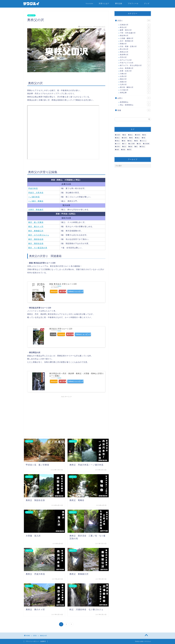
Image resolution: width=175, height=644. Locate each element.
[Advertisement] (66, 414)
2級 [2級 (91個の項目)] (145, 135)
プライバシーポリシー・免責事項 (36, 641)
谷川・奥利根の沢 (135, 41)
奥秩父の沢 (31, 15)
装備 (134, 110)
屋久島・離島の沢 (135, 87)
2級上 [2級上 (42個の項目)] (118, 138)
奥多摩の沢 (135, 55)
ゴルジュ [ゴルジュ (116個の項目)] (144, 141)
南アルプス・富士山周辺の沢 (135, 65)
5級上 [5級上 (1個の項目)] (131, 141)
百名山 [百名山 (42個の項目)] (143, 147)
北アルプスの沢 (135, 60)
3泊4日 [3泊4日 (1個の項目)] (125, 138)
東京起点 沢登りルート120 (61, 329)
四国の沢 (135, 82)
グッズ (147, 3)
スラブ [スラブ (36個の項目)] (118, 144)
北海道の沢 (135, 25)
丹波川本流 (33, 188)
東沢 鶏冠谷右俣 (36, 239)
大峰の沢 (135, 74)
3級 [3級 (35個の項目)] (132, 138)
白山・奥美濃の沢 (135, 68)
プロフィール (133, 3)
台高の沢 (135, 76)
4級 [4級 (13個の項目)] (144, 138)
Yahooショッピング (83, 291)
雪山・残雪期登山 (135, 105)
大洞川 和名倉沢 (36, 210)
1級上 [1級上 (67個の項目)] (131, 135)
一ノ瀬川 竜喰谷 (36, 201)
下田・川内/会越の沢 (135, 33)
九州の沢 (135, 85)
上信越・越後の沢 (135, 38)
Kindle (55, 334)
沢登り (134, 20)
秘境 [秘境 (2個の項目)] (118, 150)
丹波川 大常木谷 (36, 193)
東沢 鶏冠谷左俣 (36, 244)
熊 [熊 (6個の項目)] (137, 147)
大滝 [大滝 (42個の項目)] (140, 144)
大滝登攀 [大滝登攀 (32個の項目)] (147, 144)
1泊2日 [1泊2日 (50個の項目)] (118, 135)
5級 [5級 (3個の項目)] (124, 141)
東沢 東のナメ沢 (36, 227)
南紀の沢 (135, 79)
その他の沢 (135, 90)
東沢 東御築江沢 (36, 231)
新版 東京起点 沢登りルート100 (63, 284)
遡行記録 (119, 3)
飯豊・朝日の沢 (135, 30)
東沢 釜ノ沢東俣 (36, 222)
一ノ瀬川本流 (34, 197)
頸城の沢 (135, 44)
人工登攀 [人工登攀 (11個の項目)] (132, 144)
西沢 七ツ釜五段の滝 (38, 248)
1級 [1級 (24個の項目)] (125, 135)
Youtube (89, 3)
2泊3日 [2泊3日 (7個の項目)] (138, 135)
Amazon (55, 291)
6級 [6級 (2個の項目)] (137, 141)
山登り (134, 98)
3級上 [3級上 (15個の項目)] (138, 138)
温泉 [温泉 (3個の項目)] (131, 147)
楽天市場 (67, 291)
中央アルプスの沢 (135, 63)
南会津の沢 (135, 36)
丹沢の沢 (135, 57)
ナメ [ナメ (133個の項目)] (125, 144)
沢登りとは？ (104, 3)
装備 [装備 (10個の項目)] (124, 150)
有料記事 (135, 93)
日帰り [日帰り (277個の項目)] (118, 147)
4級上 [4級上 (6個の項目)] (118, 141)
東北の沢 (135, 27)
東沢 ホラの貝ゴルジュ (39, 235)
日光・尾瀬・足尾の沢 (135, 47)
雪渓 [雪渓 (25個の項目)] (130, 150)
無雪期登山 (135, 102)
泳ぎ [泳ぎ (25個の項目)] (125, 147)
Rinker (59, 286)
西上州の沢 (135, 49)
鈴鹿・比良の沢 (135, 71)
